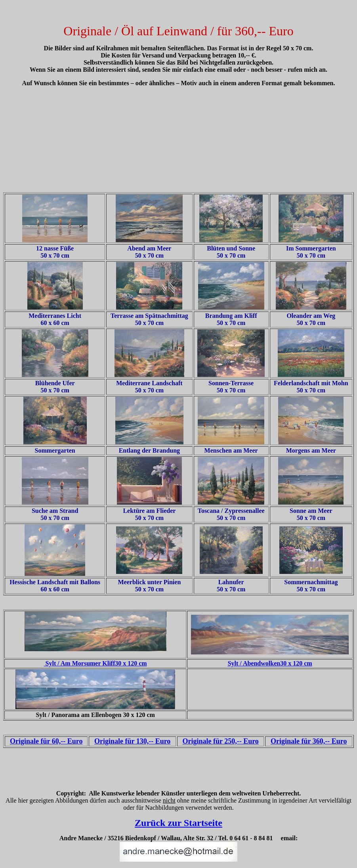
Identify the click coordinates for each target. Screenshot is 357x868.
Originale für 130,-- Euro (132, 741)
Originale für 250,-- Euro (221, 741)
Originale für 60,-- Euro (46, 741)
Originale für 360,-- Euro (309, 741)
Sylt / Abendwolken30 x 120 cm (270, 663)
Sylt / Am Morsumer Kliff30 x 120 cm (95, 663)
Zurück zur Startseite (178, 823)
